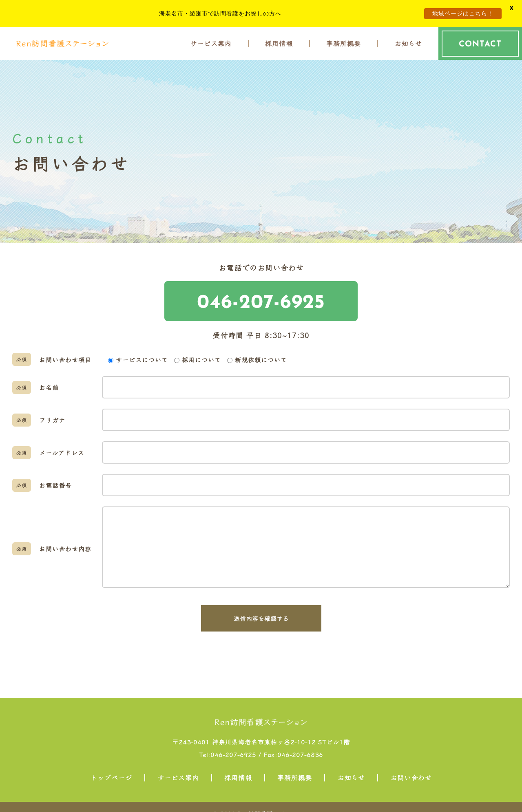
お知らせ (408, 41)
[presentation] (261, 659)
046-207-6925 (261, 298)
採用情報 (279, 41)
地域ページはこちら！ (463, 13)
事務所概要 (344, 41)
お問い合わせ (411, 775)
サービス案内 (211, 41)
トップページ (111, 775)
